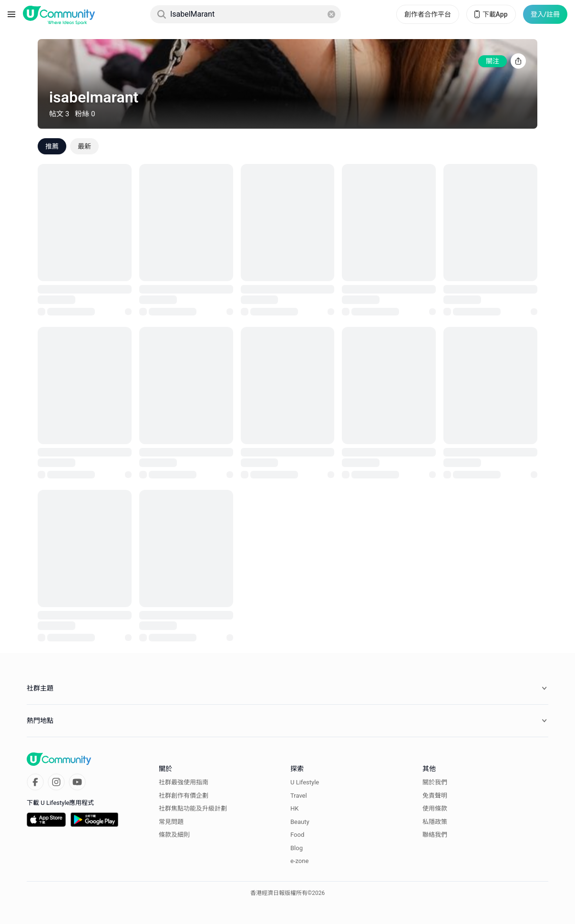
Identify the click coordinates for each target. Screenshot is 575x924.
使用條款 (435, 808)
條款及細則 (174, 835)
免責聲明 (435, 796)
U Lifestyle (305, 782)
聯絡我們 (435, 835)
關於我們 (435, 782)
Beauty (300, 822)
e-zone (299, 861)
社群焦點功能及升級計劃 (193, 808)
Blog (297, 848)
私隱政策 (435, 822)
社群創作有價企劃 (184, 796)
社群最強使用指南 (184, 782)
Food (297, 835)
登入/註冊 (545, 14)
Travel (299, 796)
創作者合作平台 (428, 14)
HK (294, 808)
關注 (493, 61)
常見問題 (171, 822)
